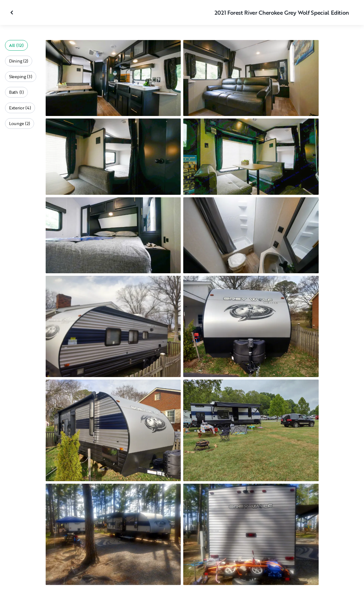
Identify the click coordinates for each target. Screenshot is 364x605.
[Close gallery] (13, 13)
